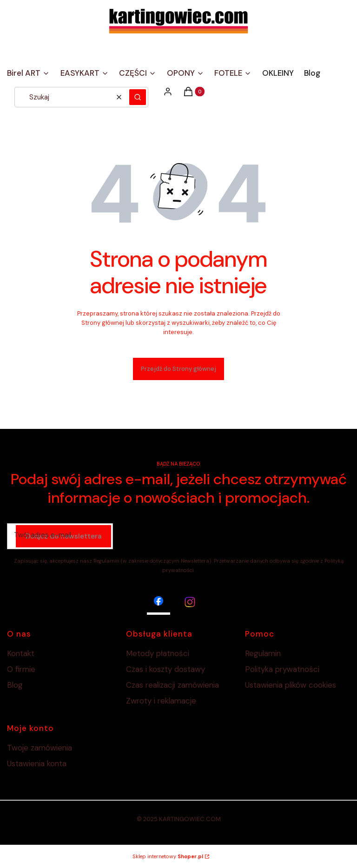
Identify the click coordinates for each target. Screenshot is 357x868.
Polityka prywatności (282, 669)
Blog (15, 685)
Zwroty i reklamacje (161, 701)
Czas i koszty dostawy (165, 669)
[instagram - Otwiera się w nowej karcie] (190, 602)
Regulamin (263, 653)
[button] (138, 97)
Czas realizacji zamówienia (172, 685)
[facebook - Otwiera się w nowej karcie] (159, 602)
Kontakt (21, 653)
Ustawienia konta (37, 763)
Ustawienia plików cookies (292, 685)
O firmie (21, 669)
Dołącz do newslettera (63, 537)
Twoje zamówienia (40, 748)
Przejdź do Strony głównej (178, 369)
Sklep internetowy (168, 856)
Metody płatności (158, 653)
